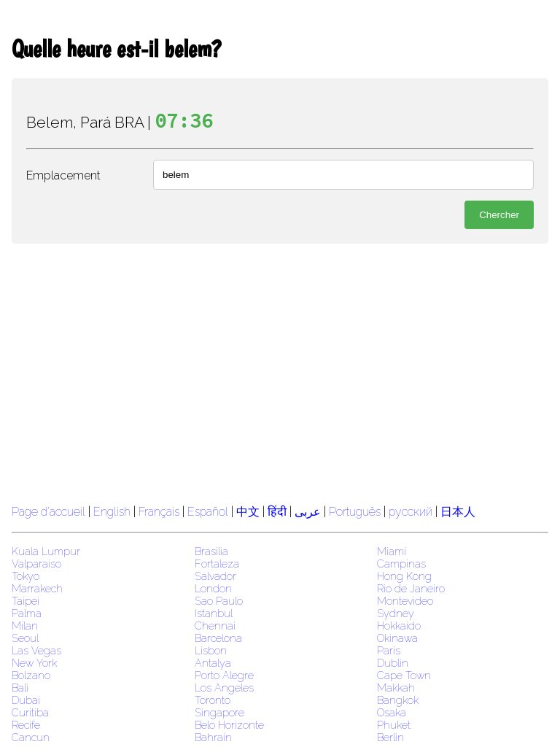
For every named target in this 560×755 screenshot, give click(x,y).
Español (209, 512)
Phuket (394, 725)
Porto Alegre (224, 675)
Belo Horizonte (229, 725)
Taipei (26, 601)
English (112, 512)
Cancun (31, 737)
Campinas (401, 564)
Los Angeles (224, 688)
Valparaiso (36, 564)
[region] (280, 372)
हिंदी (277, 512)
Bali (20, 688)
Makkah (396, 688)
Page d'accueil (48, 512)
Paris (389, 650)
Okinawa (397, 638)
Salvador (215, 576)
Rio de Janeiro (411, 588)
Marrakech (37, 588)
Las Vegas (36, 650)
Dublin (393, 663)
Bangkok (398, 700)
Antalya (213, 663)
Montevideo (405, 601)
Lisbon (211, 650)
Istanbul (214, 613)
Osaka (392, 712)
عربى (308, 512)
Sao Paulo (219, 601)
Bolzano (31, 675)
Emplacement (63, 175)
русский (411, 512)
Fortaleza (217, 564)
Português (355, 512)
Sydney (396, 613)
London (213, 588)
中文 (248, 512)
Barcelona (218, 638)
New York (34, 663)
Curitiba (30, 712)
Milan (25, 626)
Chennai (215, 626)
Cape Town (404, 675)
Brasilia (211, 551)
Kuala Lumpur (46, 551)
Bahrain (213, 737)
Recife (26, 725)
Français (159, 512)
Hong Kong (404, 576)
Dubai (26, 700)
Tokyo (26, 576)
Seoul (25, 638)
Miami (392, 551)
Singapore (219, 712)
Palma (27, 613)
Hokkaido (399, 626)
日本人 (458, 512)
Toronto (213, 700)
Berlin (390, 737)
